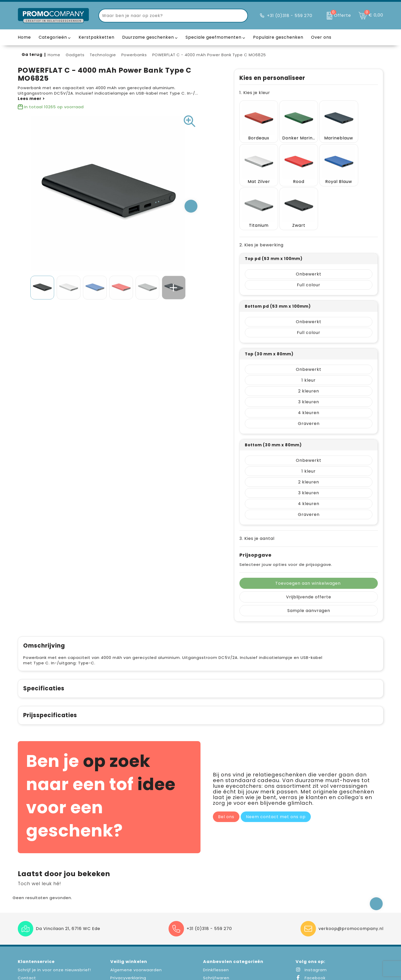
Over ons (27, 940)
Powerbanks (134, 55)
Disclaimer (121, 940)
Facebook (311, 923)
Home (54, 55)
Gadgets (75, 55)
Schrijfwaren (216, 923)
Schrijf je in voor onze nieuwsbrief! (54, 915)
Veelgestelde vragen (40, 932)
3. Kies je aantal (257, 484)
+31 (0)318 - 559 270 (290, 16)
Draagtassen (217, 940)
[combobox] (167, 16)
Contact (27, 923)
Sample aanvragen (309, 556)
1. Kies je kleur (255, 93)
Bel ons (226, 762)
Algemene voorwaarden (136, 915)
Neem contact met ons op (276, 762)
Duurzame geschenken (148, 37)
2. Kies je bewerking (261, 191)
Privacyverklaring (128, 923)
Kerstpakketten (97, 37)
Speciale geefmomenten (214, 37)
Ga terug (32, 55)
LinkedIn (308, 932)
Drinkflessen (216, 915)
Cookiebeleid (124, 932)
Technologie (103, 55)
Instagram (311, 915)
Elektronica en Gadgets (228, 932)
